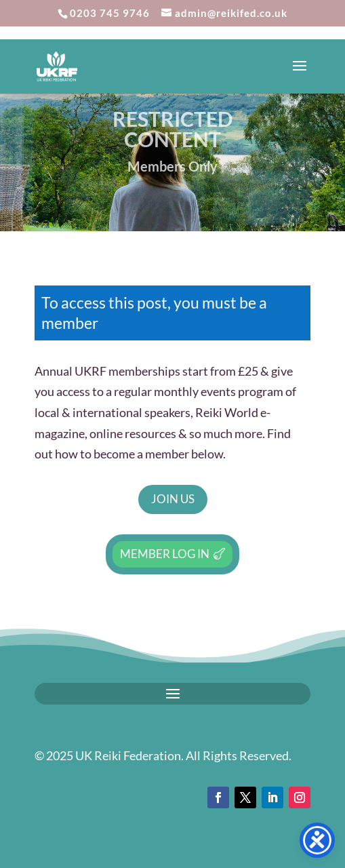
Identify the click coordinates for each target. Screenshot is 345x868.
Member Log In (165, 554)
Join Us (173, 499)
